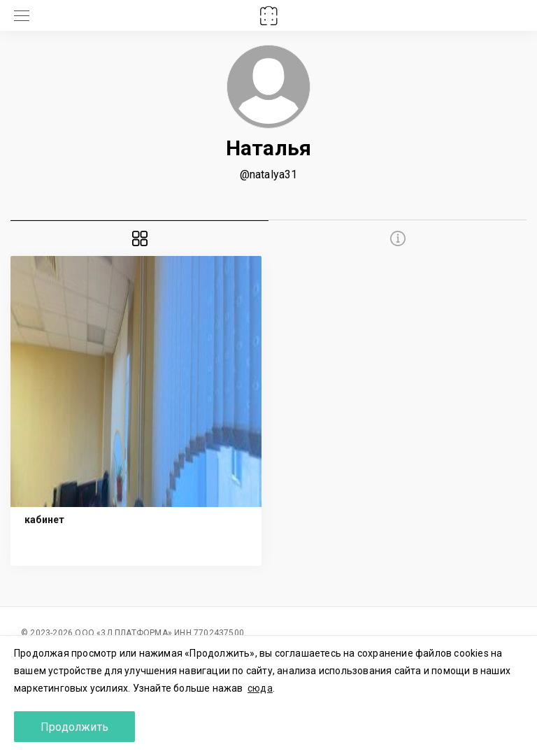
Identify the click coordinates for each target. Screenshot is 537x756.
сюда (260, 688)
